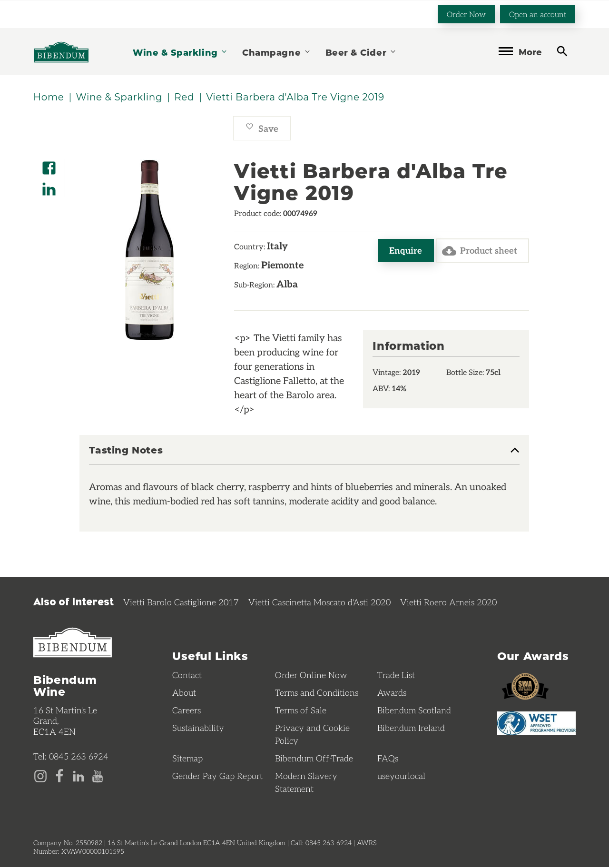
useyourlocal (401, 777)
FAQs (388, 759)
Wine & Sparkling (180, 52)
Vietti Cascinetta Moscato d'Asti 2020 (319, 602)
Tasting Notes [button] (126, 451)
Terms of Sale (301, 711)
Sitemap (187, 759)
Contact (187, 676)
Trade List (396, 676)
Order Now (466, 14)
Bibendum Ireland (411, 729)
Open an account (538, 14)
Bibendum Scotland (414, 711)
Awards (392, 693)
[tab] (304, 455)
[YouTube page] (98, 776)
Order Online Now (311, 676)
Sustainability (198, 729)
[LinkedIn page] (79, 776)
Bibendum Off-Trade (314, 759)
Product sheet (478, 251)
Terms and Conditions (317, 693)
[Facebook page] (59, 776)
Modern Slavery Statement (306, 783)
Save (262, 129)
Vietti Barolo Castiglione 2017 (181, 602)
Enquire (403, 251)
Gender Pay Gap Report (217, 777)
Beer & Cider (361, 52)
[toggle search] (562, 51)
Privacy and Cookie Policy (312, 735)
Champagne (276, 52)
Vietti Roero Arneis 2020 (448, 602)
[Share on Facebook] (49, 165)
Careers (187, 711)
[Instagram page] (40, 776)
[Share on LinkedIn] (49, 186)
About (184, 693)
